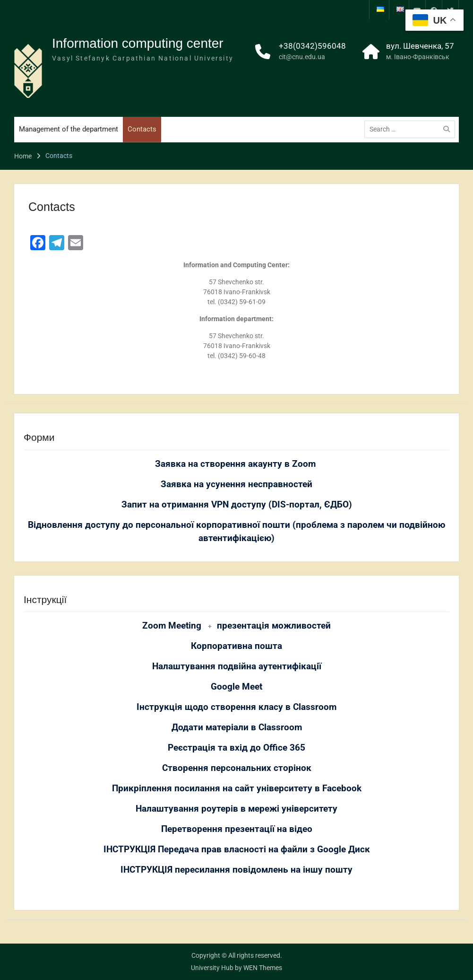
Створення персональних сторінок (237, 768)
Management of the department (69, 129)
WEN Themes (263, 968)
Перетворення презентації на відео (237, 829)
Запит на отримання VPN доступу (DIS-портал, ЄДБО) (237, 505)
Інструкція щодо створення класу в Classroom (236, 707)
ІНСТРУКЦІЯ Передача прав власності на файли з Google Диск (237, 849)
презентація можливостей (274, 626)
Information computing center (138, 43)
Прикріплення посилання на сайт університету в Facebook (237, 788)
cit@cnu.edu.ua (302, 57)
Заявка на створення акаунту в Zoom (236, 464)
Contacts (142, 129)
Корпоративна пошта (236, 646)
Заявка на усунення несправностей (236, 484)
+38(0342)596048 (312, 46)
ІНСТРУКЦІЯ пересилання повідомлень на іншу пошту (236, 870)
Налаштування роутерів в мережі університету (236, 809)
